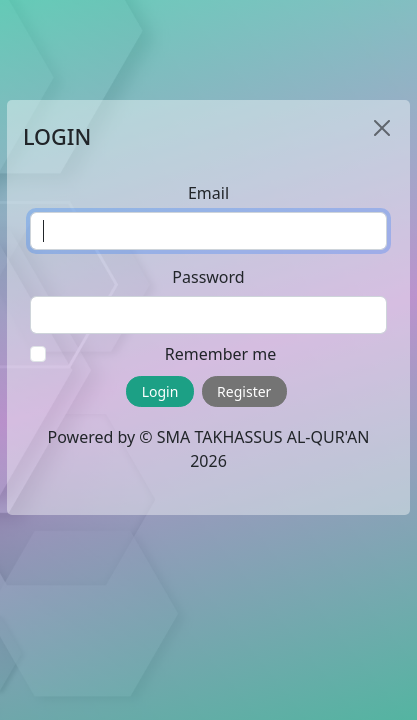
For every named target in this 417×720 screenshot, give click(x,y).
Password (208, 277)
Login (160, 391)
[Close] (382, 128)
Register (244, 391)
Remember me (221, 354)
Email (208, 193)
